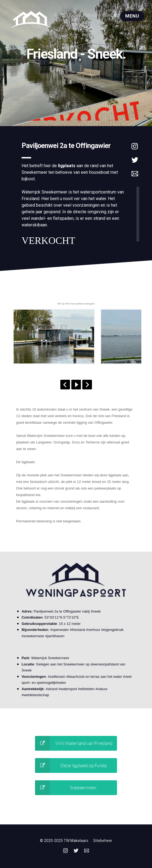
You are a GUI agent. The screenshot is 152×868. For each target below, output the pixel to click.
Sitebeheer (114, 15)
